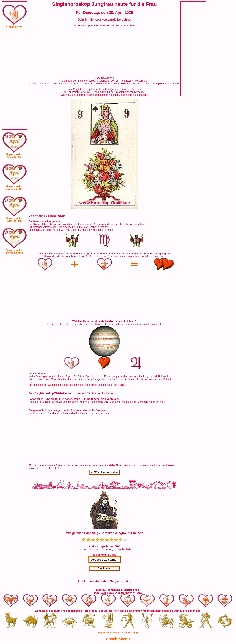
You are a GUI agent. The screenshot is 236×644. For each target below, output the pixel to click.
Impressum (105, 632)
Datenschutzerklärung (125, 632)
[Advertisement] (14, 82)
